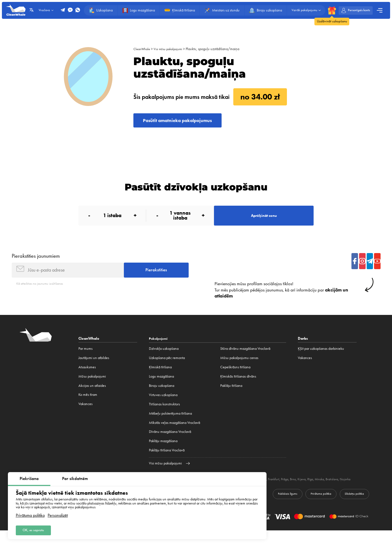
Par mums (85, 359)
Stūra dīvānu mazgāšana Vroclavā (245, 359)
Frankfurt (293, 490)
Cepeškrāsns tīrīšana (235, 378)
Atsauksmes (87, 378)
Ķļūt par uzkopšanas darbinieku (321, 359)
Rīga (334, 490)
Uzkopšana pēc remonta (167, 369)
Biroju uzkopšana (162, 396)
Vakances (85, 415)
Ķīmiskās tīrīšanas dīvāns (238, 387)
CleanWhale (143, 49)
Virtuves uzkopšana (163, 405)
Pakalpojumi (160, 349)
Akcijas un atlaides (92, 396)
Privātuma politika (30, 513)
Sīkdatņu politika (351, 510)
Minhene (278, 490)
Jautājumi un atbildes (94, 369)
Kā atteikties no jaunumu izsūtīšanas (43, 294)
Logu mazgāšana (161, 387)
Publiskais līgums (270, 510)
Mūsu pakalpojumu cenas (239, 369)
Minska (344, 490)
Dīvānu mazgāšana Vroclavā (170, 443)
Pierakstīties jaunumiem (36, 263)
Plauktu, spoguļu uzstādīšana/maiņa (219, 49)
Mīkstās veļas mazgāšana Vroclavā (174, 433)
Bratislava (359, 490)
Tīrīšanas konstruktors (164, 415)
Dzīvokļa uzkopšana (164, 359)
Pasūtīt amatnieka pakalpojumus (186, 122)
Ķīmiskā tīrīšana (160, 378)
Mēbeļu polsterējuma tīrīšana (170, 424)
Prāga (306, 490)
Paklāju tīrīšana (231, 396)
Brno (315, 490)
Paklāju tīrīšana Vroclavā (167, 461)
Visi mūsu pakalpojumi (172, 49)
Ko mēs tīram (88, 405)
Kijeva (324, 490)
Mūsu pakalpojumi (92, 387)
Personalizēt (58, 513)
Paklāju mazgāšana (163, 452)
